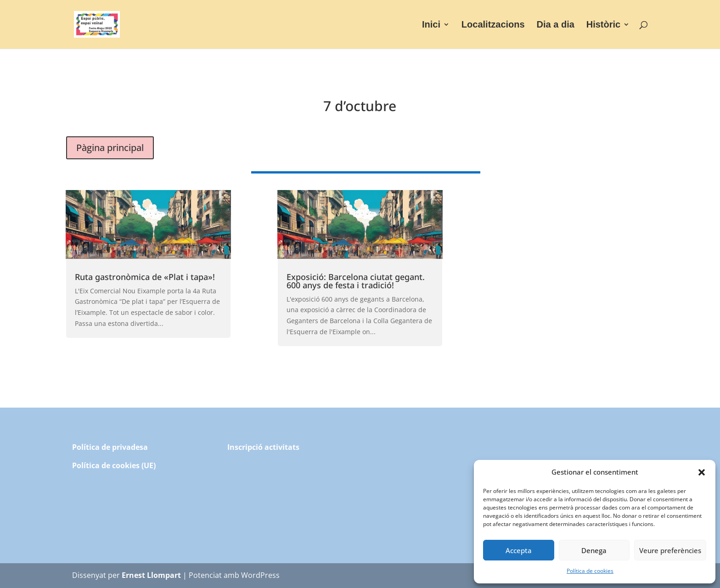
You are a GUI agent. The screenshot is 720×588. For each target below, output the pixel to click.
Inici (431, 25)
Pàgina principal (110, 148)
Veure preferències (670, 550)
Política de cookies (590, 571)
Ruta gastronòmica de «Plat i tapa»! (145, 277)
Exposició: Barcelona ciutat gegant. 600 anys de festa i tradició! (356, 281)
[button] (702, 472)
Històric (603, 25)
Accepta (519, 550)
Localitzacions (493, 25)
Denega (594, 550)
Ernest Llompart (151, 575)
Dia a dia (556, 25)
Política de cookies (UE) (114, 465)
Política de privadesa (110, 447)
